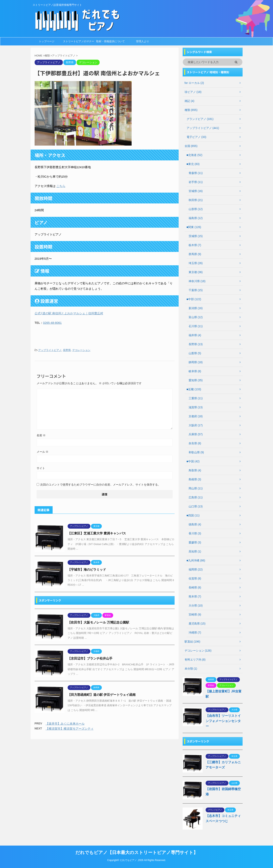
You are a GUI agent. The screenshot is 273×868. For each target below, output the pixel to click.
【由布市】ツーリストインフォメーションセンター (223, 721)
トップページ (47, 41)
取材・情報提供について (110, 41)
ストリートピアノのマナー (79, 41)
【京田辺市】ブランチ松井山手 (90, 658)
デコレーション (81, 350)
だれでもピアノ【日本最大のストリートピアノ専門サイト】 (137, 852)
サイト (41, 468)
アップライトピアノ (50, 350)
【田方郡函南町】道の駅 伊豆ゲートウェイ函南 (102, 695)
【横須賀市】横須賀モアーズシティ (70, 729)
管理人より (142, 41)
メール (43, 452)
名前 (41, 435)
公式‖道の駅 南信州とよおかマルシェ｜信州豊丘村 (69, 313)
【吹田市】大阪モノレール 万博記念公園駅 (98, 622)
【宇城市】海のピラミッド (87, 570)
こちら (61, 186)
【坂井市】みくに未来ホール (65, 724)
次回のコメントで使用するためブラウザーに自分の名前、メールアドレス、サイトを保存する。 (100, 485)
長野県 (67, 350)
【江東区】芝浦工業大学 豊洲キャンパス (97, 533)
